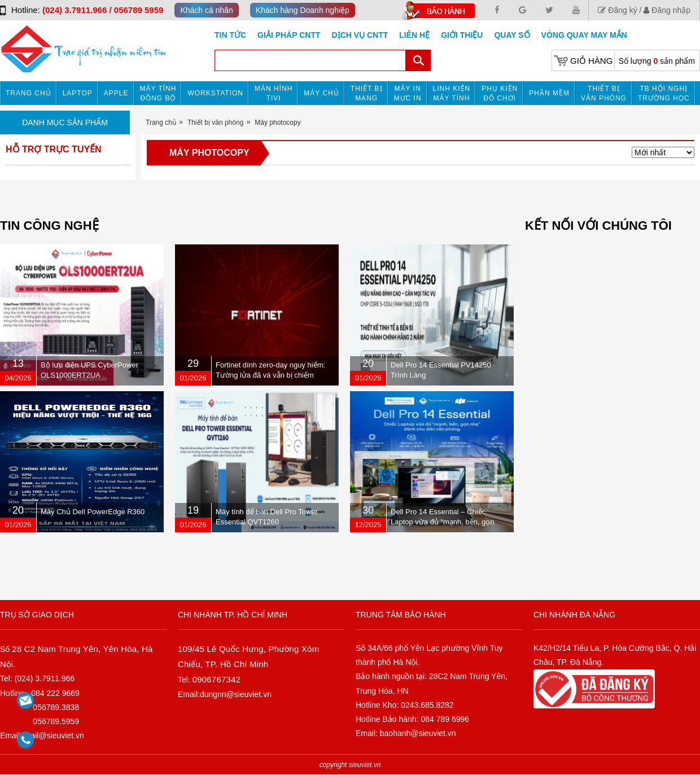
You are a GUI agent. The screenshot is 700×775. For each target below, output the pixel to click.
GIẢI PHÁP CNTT (289, 35)
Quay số (512, 35)
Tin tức (230, 35)
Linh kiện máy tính (452, 93)
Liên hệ (414, 35)
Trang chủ (29, 93)
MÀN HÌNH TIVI (274, 93)
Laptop (78, 93)
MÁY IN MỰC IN (408, 93)
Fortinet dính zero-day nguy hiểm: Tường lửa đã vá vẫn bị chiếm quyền (270, 375)
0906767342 (216, 679)
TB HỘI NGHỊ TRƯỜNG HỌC (664, 93)
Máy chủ (321, 93)
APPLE (116, 93)
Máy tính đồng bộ (158, 93)
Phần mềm (549, 93)
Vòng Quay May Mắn (584, 35)
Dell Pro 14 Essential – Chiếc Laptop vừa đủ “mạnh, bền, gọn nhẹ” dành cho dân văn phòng (443, 522)
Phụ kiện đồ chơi (500, 93)
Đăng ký (617, 10)
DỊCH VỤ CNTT (360, 35)
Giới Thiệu (462, 35)
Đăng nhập (667, 10)
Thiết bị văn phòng (604, 93)
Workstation (215, 93)
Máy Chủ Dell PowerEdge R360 (93, 512)
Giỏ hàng (591, 61)
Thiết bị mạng (367, 93)
